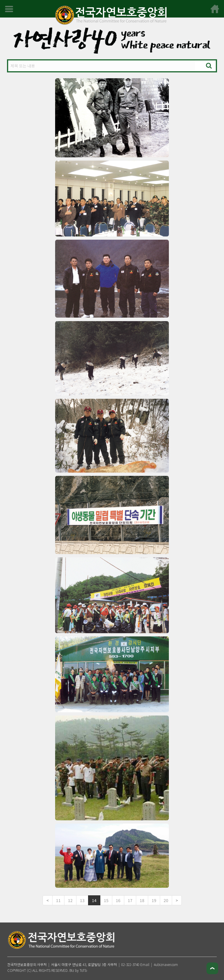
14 (94, 900)
